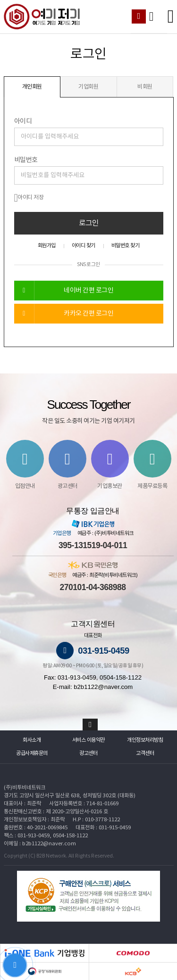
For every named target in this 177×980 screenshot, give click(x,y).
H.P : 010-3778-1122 (96, 820)
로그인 (89, 223)
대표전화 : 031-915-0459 (103, 828)
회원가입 (47, 246)
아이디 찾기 (84, 246)
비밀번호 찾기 (126, 246)
